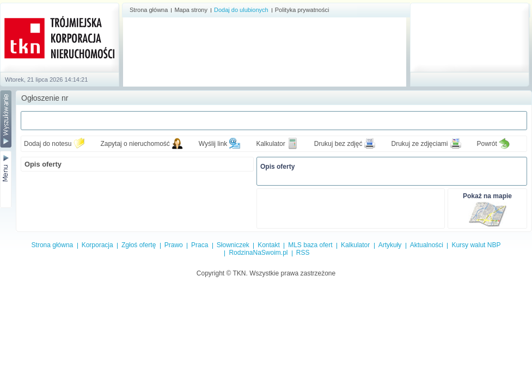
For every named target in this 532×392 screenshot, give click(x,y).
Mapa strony (191, 10)
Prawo (174, 245)
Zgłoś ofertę (139, 245)
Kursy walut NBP (476, 245)
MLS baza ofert (310, 245)
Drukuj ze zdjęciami (419, 144)
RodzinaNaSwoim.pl (258, 253)
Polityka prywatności (302, 10)
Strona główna (149, 10)
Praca (200, 245)
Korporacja (97, 245)
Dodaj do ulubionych (241, 10)
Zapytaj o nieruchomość (135, 144)
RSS (303, 253)
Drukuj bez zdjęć (338, 144)
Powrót (487, 144)
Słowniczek (233, 245)
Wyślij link (213, 144)
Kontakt (269, 245)
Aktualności (427, 245)
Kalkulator (270, 144)
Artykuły (390, 245)
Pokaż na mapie (487, 196)
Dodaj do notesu (48, 144)
